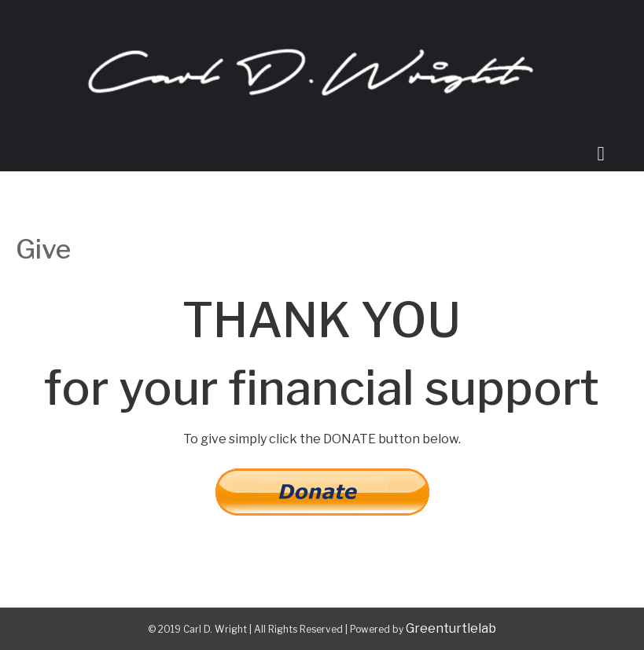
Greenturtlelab (451, 628)
